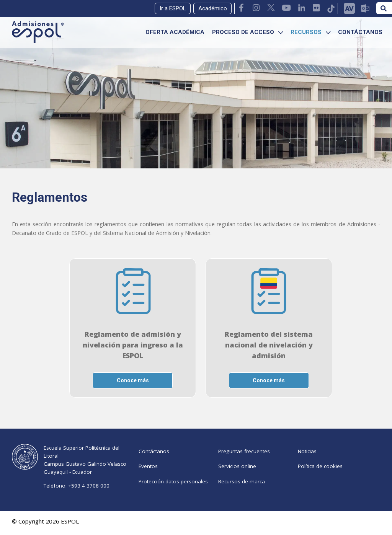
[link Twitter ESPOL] (271, 9)
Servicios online (237, 471)
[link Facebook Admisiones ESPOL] (242, 9)
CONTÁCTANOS (360, 32)
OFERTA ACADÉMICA (175, 32)
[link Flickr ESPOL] (317, 9)
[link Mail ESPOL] (365, 9)
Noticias (307, 453)
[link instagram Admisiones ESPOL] (256, 9)
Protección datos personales (173, 490)
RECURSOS (310, 32)
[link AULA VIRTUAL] (349, 9)
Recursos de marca (242, 490)
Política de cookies (320, 471)
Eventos (148, 471)
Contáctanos (154, 453)
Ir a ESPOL (173, 8)
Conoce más (133, 380)
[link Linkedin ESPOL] (302, 9)
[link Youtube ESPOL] (287, 9)
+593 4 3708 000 (89, 486)
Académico (213, 8)
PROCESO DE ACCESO (247, 32)
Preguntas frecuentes (244, 453)
